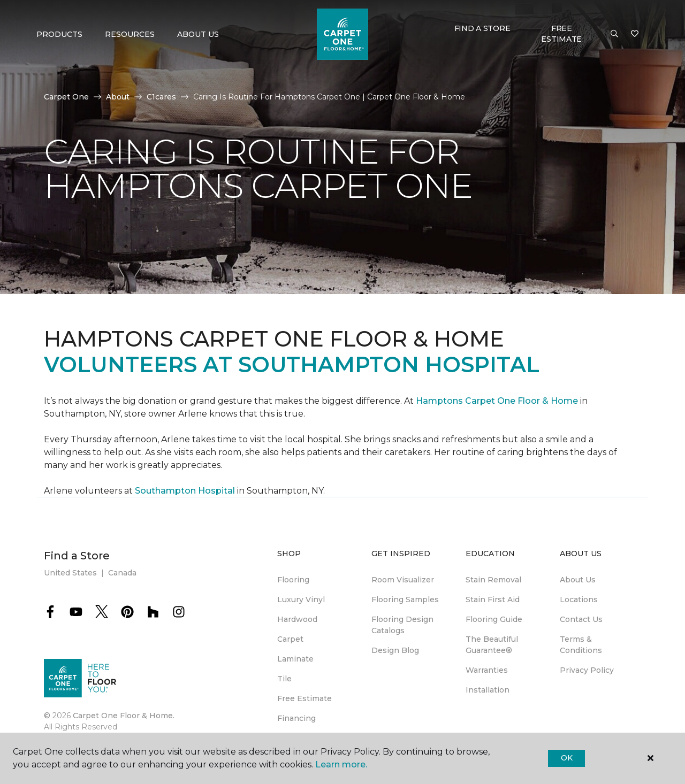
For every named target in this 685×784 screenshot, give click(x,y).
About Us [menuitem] (578, 580)
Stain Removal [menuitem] (493, 580)
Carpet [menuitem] (290, 639)
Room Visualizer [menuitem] (403, 580)
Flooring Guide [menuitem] (494, 619)
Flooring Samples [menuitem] (405, 599)
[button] (614, 34)
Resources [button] (130, 34)
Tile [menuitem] (284, 679)
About (118, 97)
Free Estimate (561, 34)
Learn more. (341, 764)
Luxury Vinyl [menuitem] (301, 599)
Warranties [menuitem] (487, 670)
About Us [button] (198, 34)
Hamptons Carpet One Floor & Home (497, 401)
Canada (122, 573)
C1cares (161, 97)
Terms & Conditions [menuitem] (581, 645)
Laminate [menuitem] (295, 659)
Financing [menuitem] (296, 718)
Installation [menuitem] (488, 690)
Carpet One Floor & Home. (124, 716)
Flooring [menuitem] (293, 580)
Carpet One (66, 97)
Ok (566, 758)
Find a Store (482, 28)
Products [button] (59, 34)
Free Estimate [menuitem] (305, 698)
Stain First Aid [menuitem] (493, 599)
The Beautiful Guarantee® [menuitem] (492, 645)
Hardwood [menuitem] (297, 619)
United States (70, 573)
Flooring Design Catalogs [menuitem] (402, 625)
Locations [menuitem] (579, 599)
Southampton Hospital (186, 491)
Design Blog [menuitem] (395, 650)
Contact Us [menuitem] (581, 619)
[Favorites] (635, 34)
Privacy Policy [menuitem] (587, 670)
